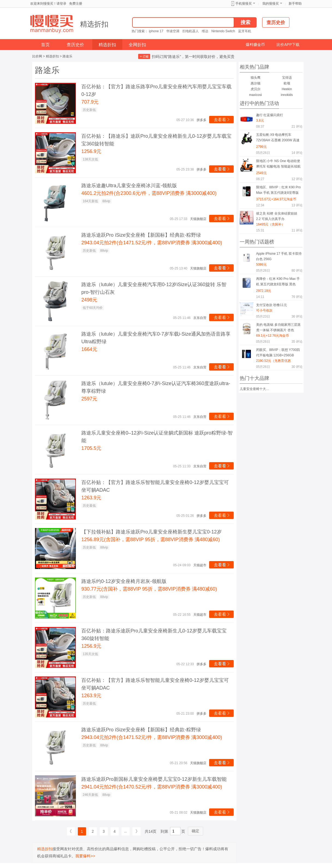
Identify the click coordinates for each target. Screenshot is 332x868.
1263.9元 (91, 498)
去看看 (222, 120)
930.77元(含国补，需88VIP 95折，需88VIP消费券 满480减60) (149, 589)
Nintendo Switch (223, 31)
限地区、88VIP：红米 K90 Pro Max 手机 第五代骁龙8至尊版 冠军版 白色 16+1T (278, 191)
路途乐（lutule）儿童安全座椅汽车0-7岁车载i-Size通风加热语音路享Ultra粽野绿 (156, 338)
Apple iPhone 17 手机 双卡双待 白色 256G (279, 256)
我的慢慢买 (271, 4)
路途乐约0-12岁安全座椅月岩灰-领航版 (124, 581)
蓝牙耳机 (245, 31)
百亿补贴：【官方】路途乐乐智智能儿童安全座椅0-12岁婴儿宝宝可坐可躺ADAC (155, 486)
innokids (287, 95)
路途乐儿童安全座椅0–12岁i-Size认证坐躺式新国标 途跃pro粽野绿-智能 (157, 437)
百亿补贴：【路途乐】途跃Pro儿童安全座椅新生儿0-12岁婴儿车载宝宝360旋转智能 (156, 140)
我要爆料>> (85, 856)
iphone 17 (156, 31)
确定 (195, 831)
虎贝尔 (256, 89)
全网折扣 (137, 45)
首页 (45, 45)
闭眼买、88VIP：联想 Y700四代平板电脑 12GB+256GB (278, 353)
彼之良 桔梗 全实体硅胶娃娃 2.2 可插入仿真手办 (277, 216)
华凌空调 (173, 31)
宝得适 (287, 78)
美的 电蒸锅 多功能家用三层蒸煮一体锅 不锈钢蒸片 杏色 (278, 327)
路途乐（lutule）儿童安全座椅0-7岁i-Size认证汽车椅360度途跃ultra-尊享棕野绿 (156, 387)
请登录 (61, 4)
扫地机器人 (191, 31)
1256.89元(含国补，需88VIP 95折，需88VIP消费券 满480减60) (151, 539)
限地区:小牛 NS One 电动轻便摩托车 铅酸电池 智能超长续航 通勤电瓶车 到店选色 (278, 165)
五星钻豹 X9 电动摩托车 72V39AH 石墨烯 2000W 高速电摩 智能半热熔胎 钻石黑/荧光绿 (279, 138)
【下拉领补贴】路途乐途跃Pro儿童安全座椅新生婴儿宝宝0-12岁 (152, 532)
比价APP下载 (288, 45)
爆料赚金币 (255, 45)
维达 (205, 31)
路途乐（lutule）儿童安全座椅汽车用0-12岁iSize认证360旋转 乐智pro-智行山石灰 (154, 288)
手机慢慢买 (244, 4)
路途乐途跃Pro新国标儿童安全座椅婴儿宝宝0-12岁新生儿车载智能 (154, 779)
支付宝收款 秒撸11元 (272, 305)
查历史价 (75, 45)
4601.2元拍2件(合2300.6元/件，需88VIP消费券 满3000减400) (149, 193)
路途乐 (67, 56)
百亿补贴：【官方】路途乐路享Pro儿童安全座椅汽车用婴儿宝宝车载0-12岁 (156, 90)
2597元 (89, 399)
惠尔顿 (256, 83)
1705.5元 (91, 448)
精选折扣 (94, 24)
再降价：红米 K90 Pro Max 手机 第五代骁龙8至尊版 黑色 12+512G (278, 282)
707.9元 (90, 102)
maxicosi (255, 95)
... (126, 831)
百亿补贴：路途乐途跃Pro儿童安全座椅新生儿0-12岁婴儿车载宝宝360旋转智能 (154, 635)
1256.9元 (91, 151)
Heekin (287, 89)
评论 (297, 127)
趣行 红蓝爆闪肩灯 (270, 115)
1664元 (89, 349)
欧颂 (287, 83)
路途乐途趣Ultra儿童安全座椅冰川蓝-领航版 (129, 186)
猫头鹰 (256, 78)
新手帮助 (295, 4)
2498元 (89, 300)
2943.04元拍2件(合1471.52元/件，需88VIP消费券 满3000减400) (152, 243)
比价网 (37, 56)
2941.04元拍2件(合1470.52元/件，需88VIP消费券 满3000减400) (152, 787)
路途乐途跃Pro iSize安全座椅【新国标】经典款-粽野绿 (141, 235)
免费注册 (76, 4)
